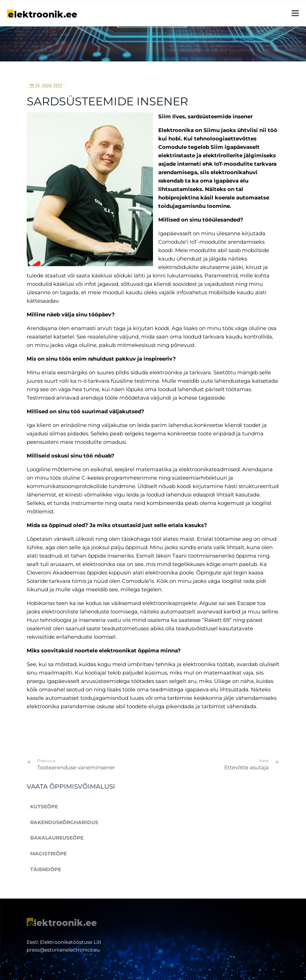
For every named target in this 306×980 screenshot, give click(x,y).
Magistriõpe (48, 854)
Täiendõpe (46, 869)
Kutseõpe (44, 807)
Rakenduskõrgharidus (64, 822)
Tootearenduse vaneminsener (76, 764)
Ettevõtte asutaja (247, 767)
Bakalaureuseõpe (57, 838)
